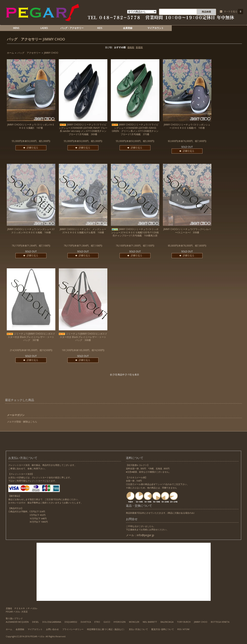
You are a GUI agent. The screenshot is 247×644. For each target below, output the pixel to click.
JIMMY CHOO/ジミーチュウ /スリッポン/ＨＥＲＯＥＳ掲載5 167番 (31, 126)
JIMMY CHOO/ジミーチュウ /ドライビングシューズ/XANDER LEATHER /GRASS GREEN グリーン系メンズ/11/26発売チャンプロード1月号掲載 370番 (135, 129)
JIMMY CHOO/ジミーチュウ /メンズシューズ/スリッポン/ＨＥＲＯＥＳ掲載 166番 (31, 231)
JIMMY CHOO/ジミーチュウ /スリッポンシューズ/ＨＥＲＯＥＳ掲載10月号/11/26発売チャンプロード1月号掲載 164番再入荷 (135, 232)
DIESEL (35, 622)
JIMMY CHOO (54, 39)
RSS (179, 629)
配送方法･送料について (163, 629)
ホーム (10, 53)
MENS (16, 28)
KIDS (100, 28)
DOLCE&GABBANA (52, 622)
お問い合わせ (52, 629)
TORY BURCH (184, 622)
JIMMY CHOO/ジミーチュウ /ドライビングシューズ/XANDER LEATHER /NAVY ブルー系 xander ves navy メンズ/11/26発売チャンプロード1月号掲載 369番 (83, 129)
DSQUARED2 (71, 622)
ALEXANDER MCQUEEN (17, 622)
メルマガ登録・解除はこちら (22, 422)
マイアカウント (156, 28)
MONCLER (134, 622)
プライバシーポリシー (73, 629)
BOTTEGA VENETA (220, 622)
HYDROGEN (120, 622)
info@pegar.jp (145, 535)
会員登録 (128, 28)
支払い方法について (138, 629)
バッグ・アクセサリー (72, 28)
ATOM (186, 629)
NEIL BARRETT (150, 622)
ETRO (97, 622)
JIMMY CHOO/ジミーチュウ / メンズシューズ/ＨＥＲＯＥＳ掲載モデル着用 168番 (83, 231)
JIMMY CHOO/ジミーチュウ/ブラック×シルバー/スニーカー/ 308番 (187, 231)
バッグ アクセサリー (24, 39)
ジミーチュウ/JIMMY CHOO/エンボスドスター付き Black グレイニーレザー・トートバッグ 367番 (31, 337)
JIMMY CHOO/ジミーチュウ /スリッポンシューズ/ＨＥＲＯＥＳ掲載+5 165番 (187, 126)
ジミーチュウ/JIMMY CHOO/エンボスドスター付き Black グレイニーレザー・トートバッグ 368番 (83, 337)
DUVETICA (86, 622)
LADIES (44, 28)
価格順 (131, 47)
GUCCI (107, 622)
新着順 (139, 47)
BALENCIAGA (167, 622)
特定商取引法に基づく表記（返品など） (106, 629)
